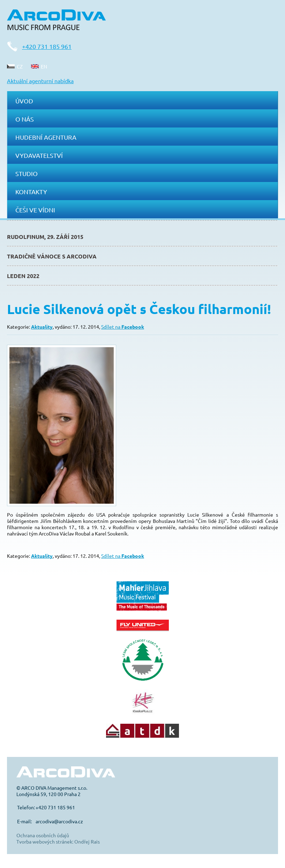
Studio (27, 173)
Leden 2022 (23, 276)
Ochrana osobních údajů (43, 835)
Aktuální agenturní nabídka (40, 81)
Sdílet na (123, 327)
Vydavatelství (39, 155)
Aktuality (42, 327)
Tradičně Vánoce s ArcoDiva (52, 256)
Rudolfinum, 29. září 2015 (45, 237)
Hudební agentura (46, 137)
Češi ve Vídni (35, 210)
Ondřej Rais (87, 841)
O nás (25, 119)
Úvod (24, 101)
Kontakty (31, 192)
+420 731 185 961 (47, 46)
